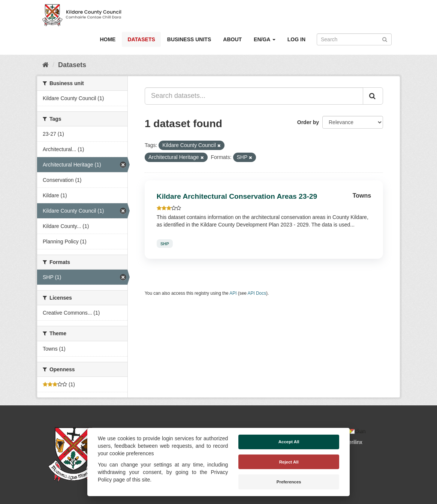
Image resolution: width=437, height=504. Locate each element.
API (233, 293)
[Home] (46, 65)
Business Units (189, 39)
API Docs (257, 293)
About (232, 39)
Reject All (289, 462)
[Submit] (385, 39)
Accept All (289, 442)
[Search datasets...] (254, 96)
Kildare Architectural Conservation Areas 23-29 (237, 196)
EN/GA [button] (265, 39)
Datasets (141, 39)
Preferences (289, 482)
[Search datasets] (354, 39)
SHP (165, 243)
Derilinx (350, 442)
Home (108, 39)
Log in (296, 39)
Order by (308, 122)
